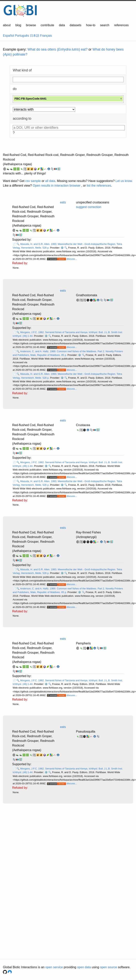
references (121, 25)
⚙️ (62, 248)
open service (54, 967)
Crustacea (83, 425)
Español (8, 36)
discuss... (72, 259)
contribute (47, 25)
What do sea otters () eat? (57, 49)
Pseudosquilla (86, 732)
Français (46, 36)
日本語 (35, 36)
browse (31, 25)
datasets (76, 25)
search (105, 25)
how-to (91, 25)
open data (84, 967)
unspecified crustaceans (93, 202)
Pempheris (83, 643)
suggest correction (89, 207)
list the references (99, 186)
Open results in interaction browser (57, 186)
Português (22, 36)
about (7, 25)
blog (18, 25)
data (62, 25)
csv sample (33, 181)
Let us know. (124, 181)
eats (63, 202)
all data (50, 181)
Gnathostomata (86, 295)
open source (109, 967)
